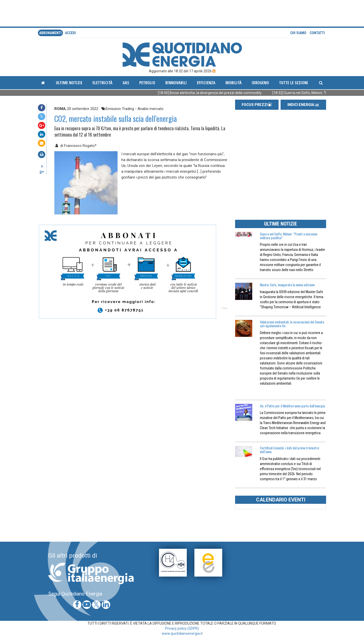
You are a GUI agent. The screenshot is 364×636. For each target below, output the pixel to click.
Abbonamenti (50, 33)
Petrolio (147, 83)
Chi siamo (298, 33)
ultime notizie (69, 83)
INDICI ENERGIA (303, 105)
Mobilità (234, 83)
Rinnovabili (176, 83)
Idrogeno (260, 83)
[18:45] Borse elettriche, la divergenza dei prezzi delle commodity (218, 93)
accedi (70, 33)
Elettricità (103, 83)
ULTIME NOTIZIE (281, 224)
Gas (126, 83)
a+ (42, 171)
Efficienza (206, 83)
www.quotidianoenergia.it (182, 633)
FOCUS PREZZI (257, 105)
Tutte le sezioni (294, 83)
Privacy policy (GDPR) (182, 628)
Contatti (317, 33)
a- (42, 166)
